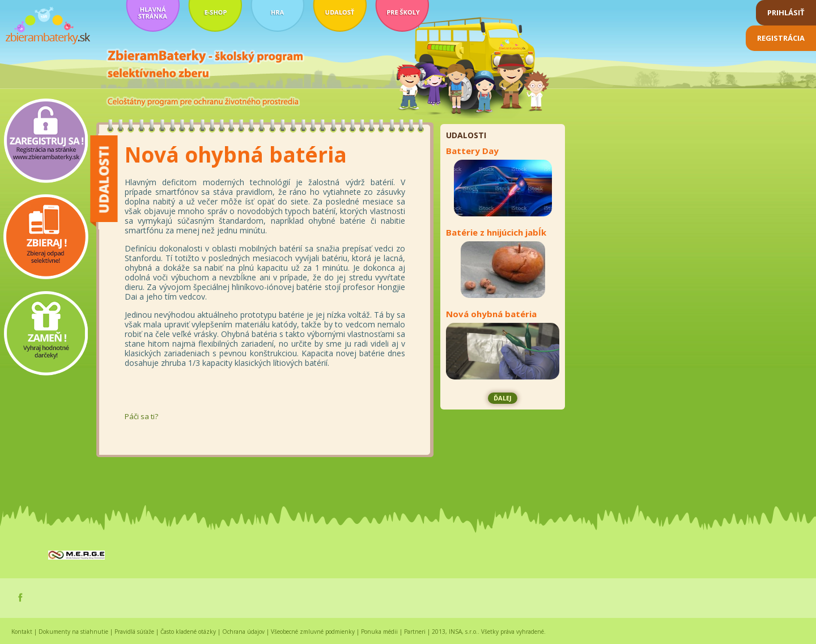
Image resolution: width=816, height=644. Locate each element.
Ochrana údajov (243, 632)
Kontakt (22, 632)
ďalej (503, 398)
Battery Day (472, 151)
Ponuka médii (379, 632)
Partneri (415, 632)
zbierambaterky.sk (48, 26)
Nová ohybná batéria (491, 314)
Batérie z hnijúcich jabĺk (496, 233)
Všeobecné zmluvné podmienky (313, 632)
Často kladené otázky (188, 632)
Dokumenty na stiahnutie (73, 632)
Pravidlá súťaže (134, 632)
